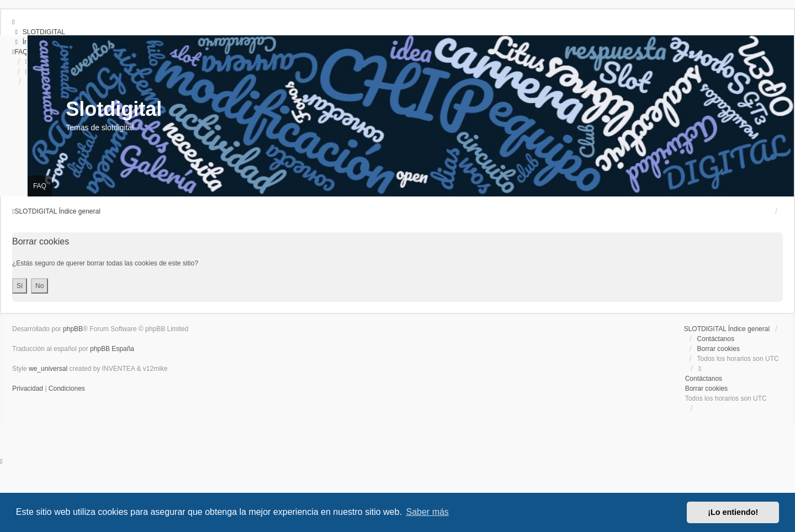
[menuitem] (39, 32)
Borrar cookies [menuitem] (719, 349)
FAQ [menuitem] (40, 186)
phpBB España (112, 349)
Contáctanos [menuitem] (716, 339)
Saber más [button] (428, 512)
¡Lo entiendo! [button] (733, 512)
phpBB (73, 329)
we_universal (48, 369)
